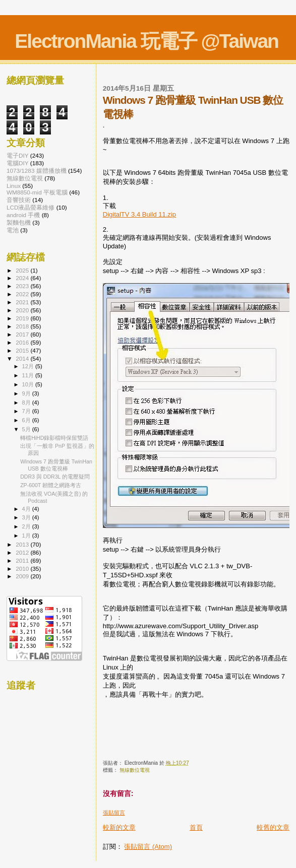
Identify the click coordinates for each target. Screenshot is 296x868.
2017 (23, 334)
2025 (23, 270)
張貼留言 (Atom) (148, 847)
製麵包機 (19, 222)
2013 (23, 544)
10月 (29, 384)
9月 (27, 393)
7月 (27, 411)
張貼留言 (114, 813)
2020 (23, 310)
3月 (27, 517)
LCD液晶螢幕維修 (31, 207)
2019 (23, 318)
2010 (23, 569)
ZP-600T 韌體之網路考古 (51, 485)
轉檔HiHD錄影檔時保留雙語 (54, 438)
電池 (13, 230)
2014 (23, 358)
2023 (23, 286)
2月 (27, 526)
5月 (27, 429)
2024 (23, 278)
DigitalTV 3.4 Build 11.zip (139, 214)
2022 (23, 294)
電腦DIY (18, 163)
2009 (23, 576)
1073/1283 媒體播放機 (37, 171)
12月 (29, 366)
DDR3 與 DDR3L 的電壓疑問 (55, 477)
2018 (23, 326)
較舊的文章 (273, 827)
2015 (23, 350)
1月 (27, 536)
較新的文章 (119, 827)
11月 (29, 375)
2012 (23, 552)
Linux (14, 186)
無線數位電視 (135, 770)
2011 (23, 560)
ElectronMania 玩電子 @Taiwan (146, 41)
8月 (27, 403)
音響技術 (19, 200)
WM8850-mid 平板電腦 (37, 192)
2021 (23, 302)
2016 (23, 342)
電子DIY (18, 155)
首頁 (196, 827)
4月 (27, 509)
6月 (27, 420)
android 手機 (23, 215)
